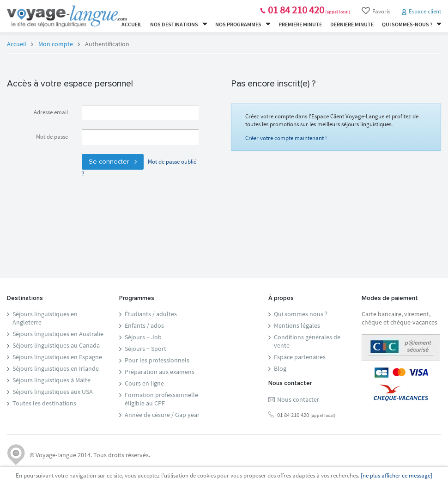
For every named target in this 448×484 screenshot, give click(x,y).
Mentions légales (297, 325)
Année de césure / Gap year (162, 415)
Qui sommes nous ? (301, 314)
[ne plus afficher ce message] (397, 475)
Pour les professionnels (157, 360)
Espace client (425, 11)
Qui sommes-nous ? (412, 24)
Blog (280, 368)
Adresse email (51, 112)
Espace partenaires (300, 357)
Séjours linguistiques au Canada (56, 345)
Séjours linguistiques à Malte (51, 380)
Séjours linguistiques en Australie (58, 334)
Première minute (300, 24)
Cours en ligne (144, 383)
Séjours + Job (143, 337)
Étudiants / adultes (151, 314)
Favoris (376, 11)
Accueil (132, 24)
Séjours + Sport (145, 349)
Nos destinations (179, 24)
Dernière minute (352, 24)
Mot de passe (52, 137)
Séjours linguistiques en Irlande (56, 368)
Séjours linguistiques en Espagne (57, 357)
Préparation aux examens (160, 372)
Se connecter (113, 162)
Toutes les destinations (44, 403)
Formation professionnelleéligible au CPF (161, 399)
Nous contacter (298, 399)
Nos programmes (243, 24)
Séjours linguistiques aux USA (53, 392)
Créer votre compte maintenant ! (286, 138)
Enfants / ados (144, 325)
